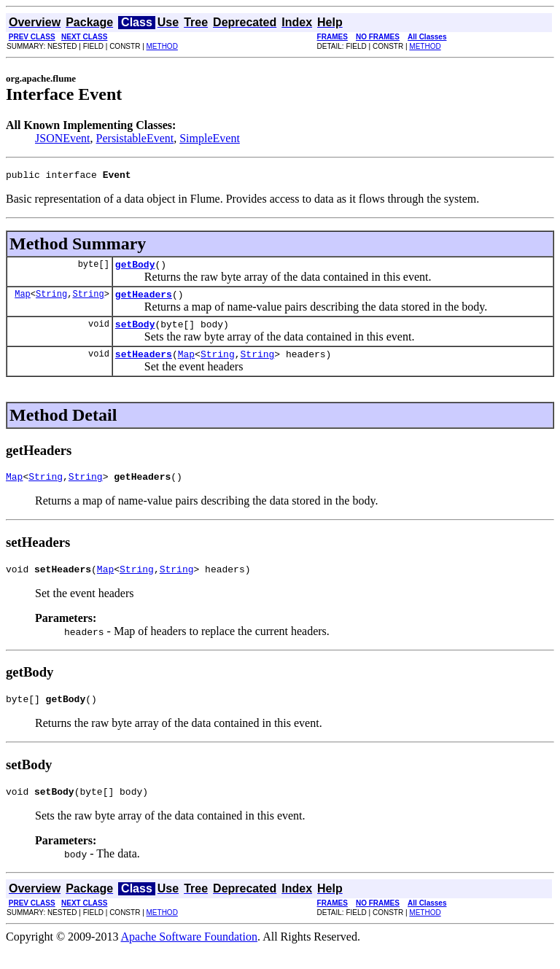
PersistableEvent (135, 138)
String (51, 300)
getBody (135, 268)
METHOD (162, 46)
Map (23, 300)
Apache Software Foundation (190, 956)
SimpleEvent (210, 138)
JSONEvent (63, 138)
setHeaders (144, 365)
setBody (135, 332)
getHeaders (144, 300)
